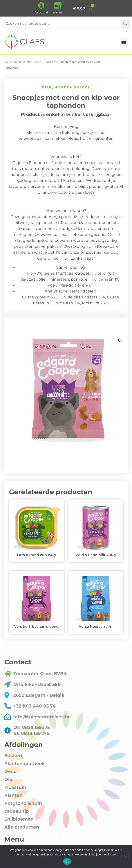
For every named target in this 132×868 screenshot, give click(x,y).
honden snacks (72, 87)
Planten (14, 795)
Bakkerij (14, 756)
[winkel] (58, 6)
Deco (10, 771)
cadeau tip (17, 811)
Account (41, 12)
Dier (47, 87)
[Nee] (125, 856)
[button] (124, 42)
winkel (58, 12)
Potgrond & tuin (23, 803)
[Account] (41, 6)
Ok (67, 861)
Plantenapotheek (25, 764)
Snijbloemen (19, 819)
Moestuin (15, 787)
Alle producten (22, 827)
